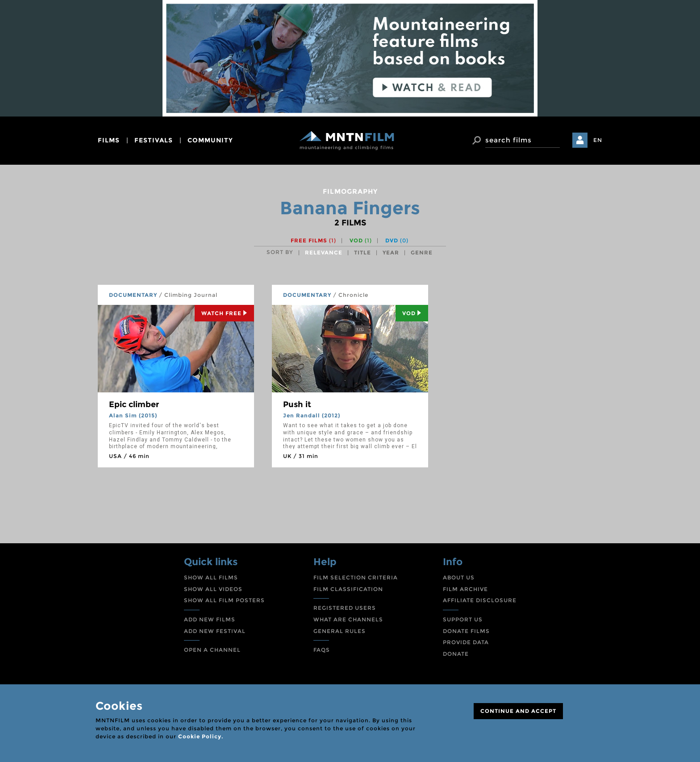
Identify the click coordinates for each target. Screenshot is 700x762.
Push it (297, 404)
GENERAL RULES (340, 631)
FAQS (322, 650)
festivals (154, 140)
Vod (412, 313)
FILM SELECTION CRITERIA (356, 577)
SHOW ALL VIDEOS (213, 589)
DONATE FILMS (466, 631)
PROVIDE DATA (466, 642)
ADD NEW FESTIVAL (215, 631)
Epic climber (134, 404)
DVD (397, 240)
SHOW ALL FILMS (211, 577)
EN (598, 140)
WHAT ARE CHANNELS (348, 619)
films (109, 140)
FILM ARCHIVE (465, 589)
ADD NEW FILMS (210, 619)
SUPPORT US (463, 619)
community (210, 140)
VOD (361, 240)
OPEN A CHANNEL (212, 650)
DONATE (456, 654)
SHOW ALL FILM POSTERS (224, 600)
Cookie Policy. (201, 736)
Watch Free (224, 313)
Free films (313, 240)
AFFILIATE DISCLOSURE (480, 600)
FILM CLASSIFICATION (348, 589)
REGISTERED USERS (345, 608)
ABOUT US (459, 577)
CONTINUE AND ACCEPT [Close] (518, 711)
